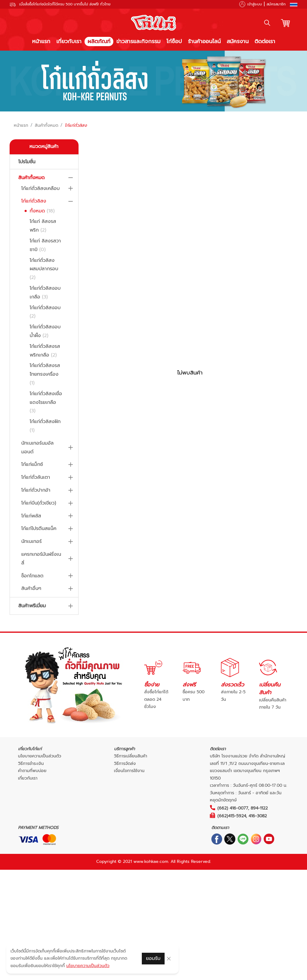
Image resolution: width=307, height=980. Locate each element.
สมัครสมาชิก (276, 4)
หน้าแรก (41, 41)
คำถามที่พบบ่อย (32, 771)
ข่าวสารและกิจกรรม (138, 41)
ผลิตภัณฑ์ (99, 41)
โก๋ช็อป (174, 41)
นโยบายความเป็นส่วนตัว (40, 756)
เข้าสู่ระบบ (255, 4)
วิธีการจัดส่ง (125, 764)
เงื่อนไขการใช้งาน (129, 771)
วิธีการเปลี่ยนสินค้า (131, 756)
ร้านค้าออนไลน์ (204, 41)
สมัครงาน (238, 41)
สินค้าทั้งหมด (46, 126)
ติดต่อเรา (265, 41)
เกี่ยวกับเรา (69, 41)
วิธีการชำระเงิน (31, 764)
